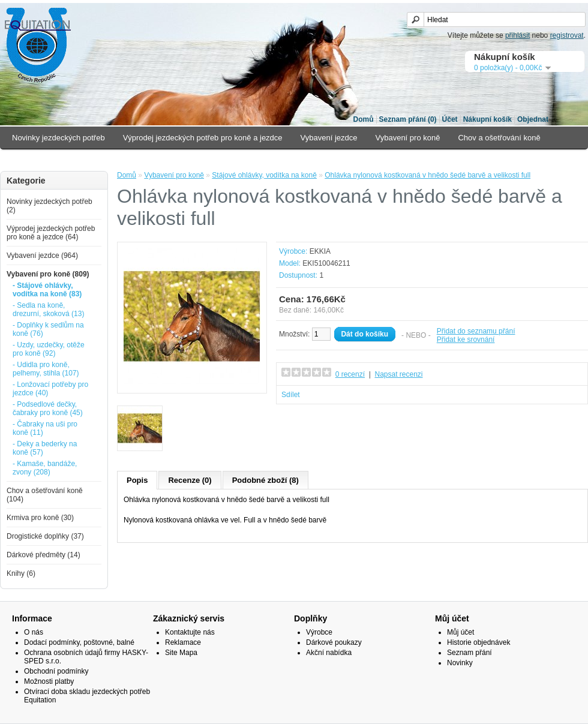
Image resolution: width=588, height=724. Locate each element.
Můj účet (460, 632)
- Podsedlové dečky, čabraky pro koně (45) (48, 408)
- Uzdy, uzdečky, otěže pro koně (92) (49, 349)
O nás (34, 632)
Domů (364, 119)
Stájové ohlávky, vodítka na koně (264, 175)
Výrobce (319, 632)
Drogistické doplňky (121, 160)
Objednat (533, 119)
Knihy (264, 160)
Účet (450, 119)
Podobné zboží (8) (265, 480)
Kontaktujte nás (190, 632)
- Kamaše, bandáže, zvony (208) (45, 468)
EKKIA (320, 251)
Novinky (460, 663)
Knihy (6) (21, 573)
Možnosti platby (49, 681)
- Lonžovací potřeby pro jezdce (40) (50, 389)
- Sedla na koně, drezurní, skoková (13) (48, 310)
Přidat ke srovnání (466, 340)
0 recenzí (350, 374)
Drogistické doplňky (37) (45, 536)
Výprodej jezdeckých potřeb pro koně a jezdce (203, 138)
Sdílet (291, 395)
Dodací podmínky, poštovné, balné (79, 642)
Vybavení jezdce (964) (42, 256)
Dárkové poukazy (334, 642)
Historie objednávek (478, 642)
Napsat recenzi (398, 374)
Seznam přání (469, 653)
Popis (137, 480)
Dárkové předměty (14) (43, 555)
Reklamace (183, 642)
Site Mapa (181, 653)
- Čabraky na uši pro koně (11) (45, 428)
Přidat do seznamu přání (476, 331)
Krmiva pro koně (40, 160)
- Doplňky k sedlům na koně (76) (48, 329)
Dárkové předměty (204, 160)
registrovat (567, 35)
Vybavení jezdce (329, 138)
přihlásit (517, 35)
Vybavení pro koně (408, 138)
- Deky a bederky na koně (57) (45, 448)
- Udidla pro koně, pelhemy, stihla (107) (46, 369)
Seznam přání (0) (408, 119)
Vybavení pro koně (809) (48, 274)
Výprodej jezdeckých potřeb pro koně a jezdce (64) (51, 233)
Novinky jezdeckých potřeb (58, 138)
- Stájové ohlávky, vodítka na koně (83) (47, 290)
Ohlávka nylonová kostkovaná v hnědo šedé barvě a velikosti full (427, 175)
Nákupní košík (487, 119)
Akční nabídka (329, 653)
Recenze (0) (190, 480)
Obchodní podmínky (56, 671)
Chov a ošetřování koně (499, 138)
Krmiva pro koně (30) (40, 518)
